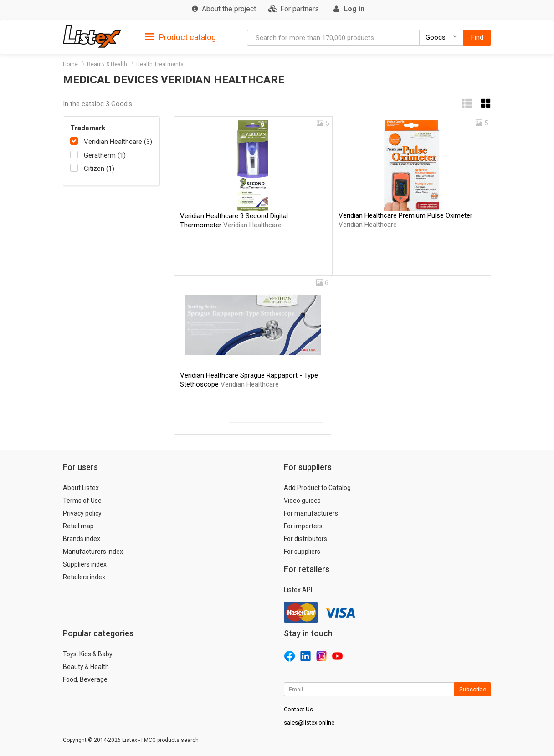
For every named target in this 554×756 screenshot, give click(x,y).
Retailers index (84, 577)
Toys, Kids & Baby (88, 654)
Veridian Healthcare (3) (118, 142)
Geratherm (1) (105, 155)
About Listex (81, 488)
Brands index (82, 539)
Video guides (302, 501)
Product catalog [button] (181, 37)
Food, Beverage (85, 679)
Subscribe (473, 689)
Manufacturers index (93, 552)
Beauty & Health (107, 64)
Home (70, 64)
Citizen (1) (99, 169)
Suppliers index (85, 564)
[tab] (181, 37)
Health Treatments (160, 64)
